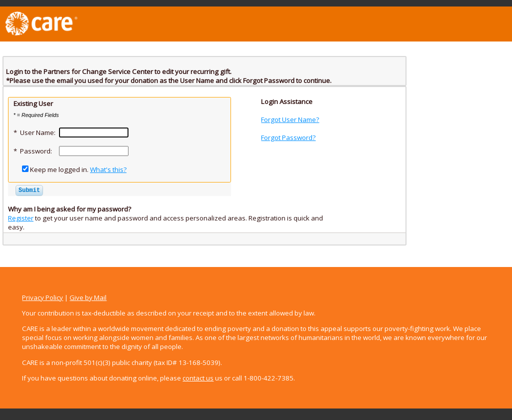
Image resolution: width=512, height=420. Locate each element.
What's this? (108, 169)
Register (21, 218)
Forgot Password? (288, 137)
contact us (198, 378)
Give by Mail (88, 297)
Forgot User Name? (290, 119)
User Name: (38, 132)
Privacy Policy (42, 297)
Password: (36, 151)
